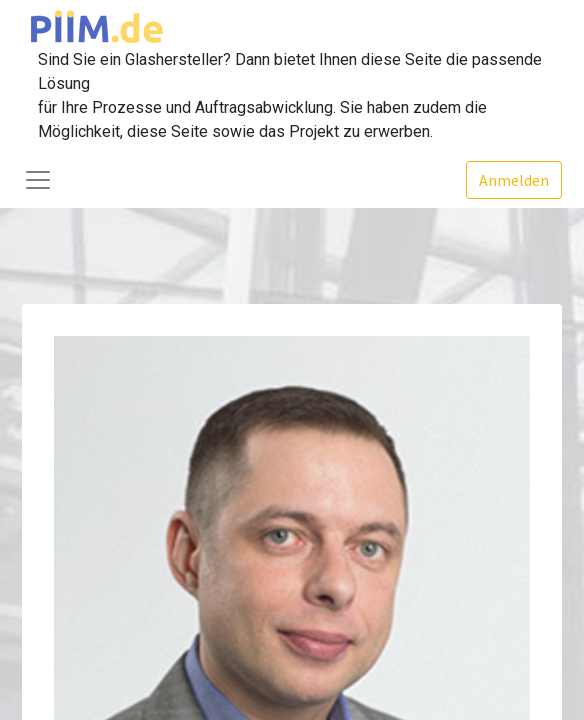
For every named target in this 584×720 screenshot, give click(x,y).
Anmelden (514, 180)
